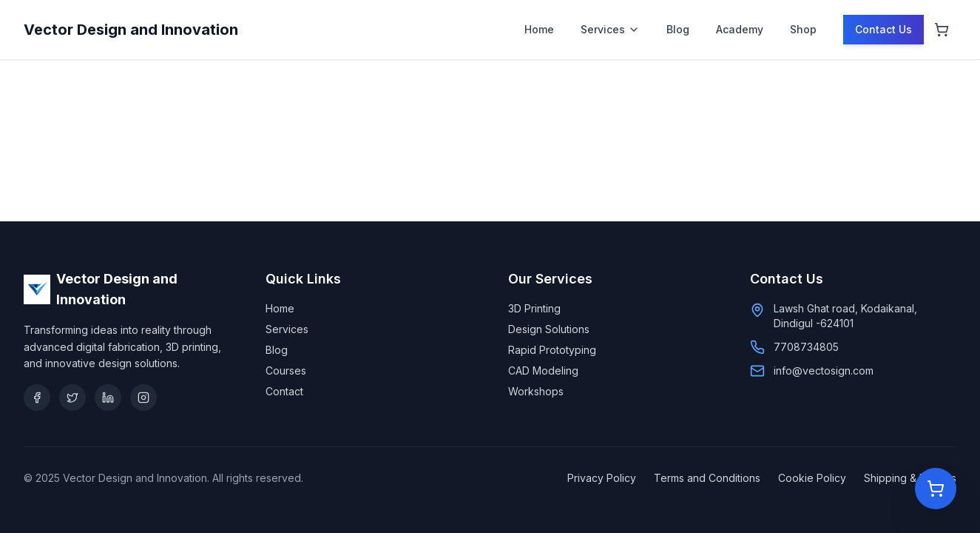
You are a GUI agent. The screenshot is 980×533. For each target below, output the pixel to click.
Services (610, 29)
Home (539, 29)
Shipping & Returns (910, 478)
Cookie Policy (812, 478)
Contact (284, 391)
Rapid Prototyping (552, 350)
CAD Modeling (543, 371)
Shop (803, 29)
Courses (286, 371)
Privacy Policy (602, 478)
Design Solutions (549, 329)
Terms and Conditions (707, 478)
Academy (740, 29)
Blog (678, 29)
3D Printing (534, 308)
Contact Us (883, 29)
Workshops (536, 391)
